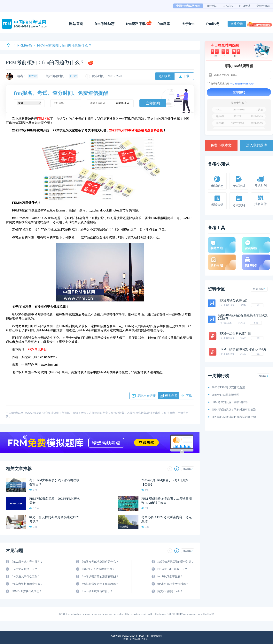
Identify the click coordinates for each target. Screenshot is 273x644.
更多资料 (259, 289)
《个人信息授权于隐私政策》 (242, 84)
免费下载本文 (221, 145)
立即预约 (153, 103)
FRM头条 (23, 45)
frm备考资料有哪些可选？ (27, 584)
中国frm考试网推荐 (188, 6)
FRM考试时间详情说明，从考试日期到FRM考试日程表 (167, 501)
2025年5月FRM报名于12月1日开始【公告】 (165, 482)
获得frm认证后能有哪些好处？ (176, 562)
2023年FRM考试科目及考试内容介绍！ (235, 417)
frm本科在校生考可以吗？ (173, 584)
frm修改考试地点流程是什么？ (100, 562)
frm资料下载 (136, 24)
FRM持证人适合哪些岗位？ (98, 569)
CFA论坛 (228, 6)
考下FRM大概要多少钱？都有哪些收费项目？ (54, 482)
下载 (257, 305)
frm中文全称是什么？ (25, 569)
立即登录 (237, 24)
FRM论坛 (211, 6)
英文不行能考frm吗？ (170, 591)
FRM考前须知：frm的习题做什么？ (63, 45)
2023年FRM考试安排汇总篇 (228, 387)
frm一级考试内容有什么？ (97, 591)
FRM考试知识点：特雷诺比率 (230, 402)
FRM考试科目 (37, 349)
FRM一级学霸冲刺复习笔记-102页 (243, 349)
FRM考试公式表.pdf (233, 301)
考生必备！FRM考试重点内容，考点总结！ (167, 519)
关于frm (188, 24)
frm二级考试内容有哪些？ (27, 562)
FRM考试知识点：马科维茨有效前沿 (234, 410)
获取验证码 (122, 103)
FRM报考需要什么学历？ (27, 591)
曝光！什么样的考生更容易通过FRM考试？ (54, 519)
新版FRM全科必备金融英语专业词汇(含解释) (243, 317)
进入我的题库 (257, 145)
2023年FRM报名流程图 (226, 395)
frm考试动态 (105, 24)
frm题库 (164, 24)
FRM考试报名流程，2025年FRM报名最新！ (55, 501)
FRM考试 (245, 6)
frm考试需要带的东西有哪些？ (100, 577)
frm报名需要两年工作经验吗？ (100, 584)
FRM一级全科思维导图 (235, 333)
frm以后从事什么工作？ (26, 577)
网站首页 (76, 24)
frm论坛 (212, 24)
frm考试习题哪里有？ (170, 577)
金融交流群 (263, 6)
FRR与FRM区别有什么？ (172, 569)
